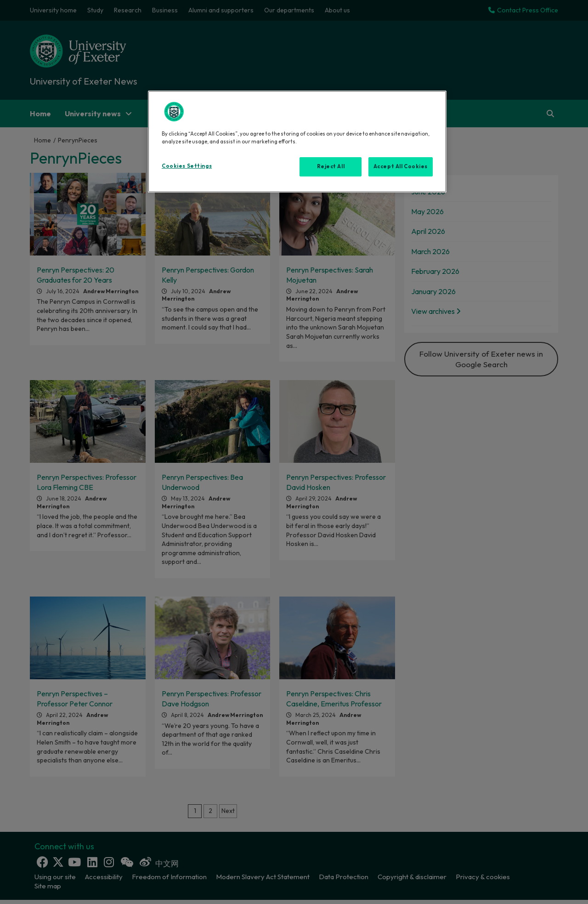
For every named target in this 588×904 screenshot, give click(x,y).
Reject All (331, 166)
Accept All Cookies (401, 166)
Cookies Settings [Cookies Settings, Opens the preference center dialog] (187, 166)
